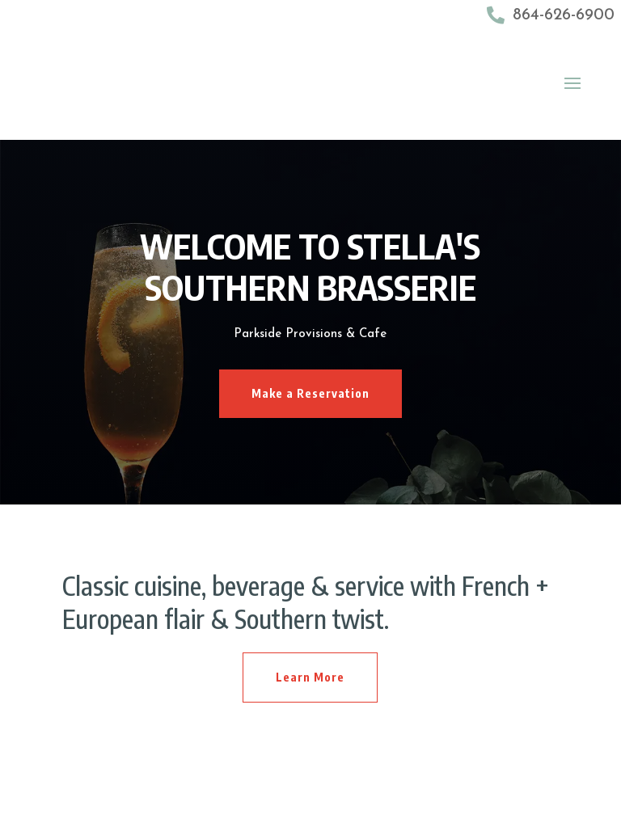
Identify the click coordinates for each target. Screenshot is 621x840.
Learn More (310, 677)
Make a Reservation (310, 393)
